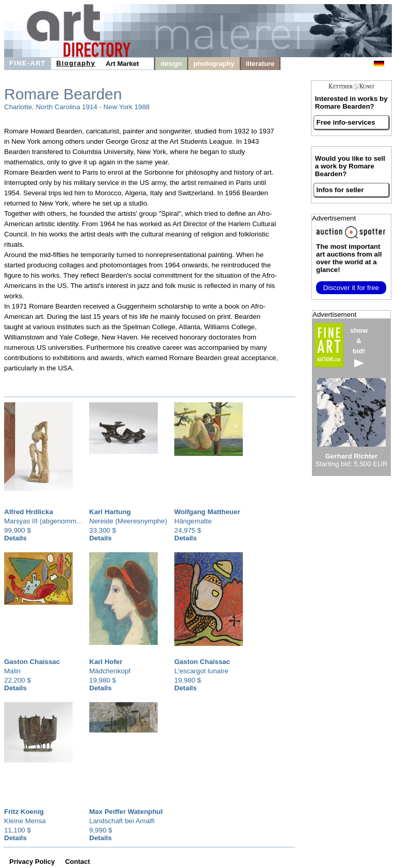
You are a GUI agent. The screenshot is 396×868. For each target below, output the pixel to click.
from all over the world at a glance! (349, 258)
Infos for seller (340, 190)
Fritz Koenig (24, 812)
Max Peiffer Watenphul (126, 812)
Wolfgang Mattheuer (207, 512)
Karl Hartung (110, 512)
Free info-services (346, 122)
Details (15, 538)
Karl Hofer (106, 662)
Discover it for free (351, 288)
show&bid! (359, 347)
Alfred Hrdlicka (29, 512)
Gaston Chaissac (32, 662)
